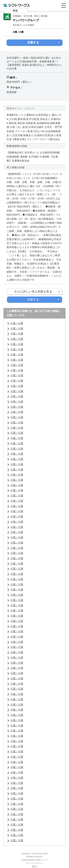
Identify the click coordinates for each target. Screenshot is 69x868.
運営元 (35, 866)
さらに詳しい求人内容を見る (33, 291)
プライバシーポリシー (35, 863)
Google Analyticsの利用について (34, 860)
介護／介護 (17, 323)
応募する (33, 42)
